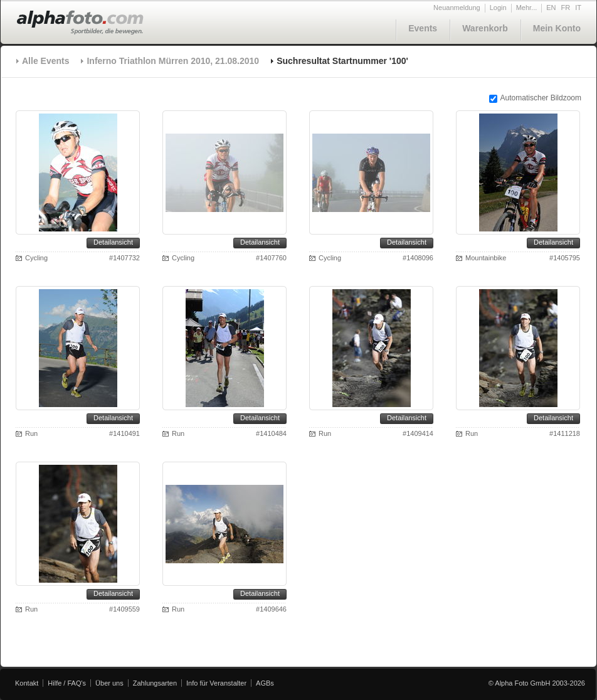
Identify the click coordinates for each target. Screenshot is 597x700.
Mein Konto (557, 28)
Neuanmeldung (457, 8)
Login (498, 8)
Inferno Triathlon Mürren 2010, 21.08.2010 (173, 61)
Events (423, 28)
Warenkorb (485, 28)
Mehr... (527, 8)
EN (551, 8)
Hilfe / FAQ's (67, 683)
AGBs (265, 683)
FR (566, 8)
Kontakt (27, 683)
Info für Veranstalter (216, 683)
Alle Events (45, 61)
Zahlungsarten (155, 683)
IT (578, 8)
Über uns (109, 683)
